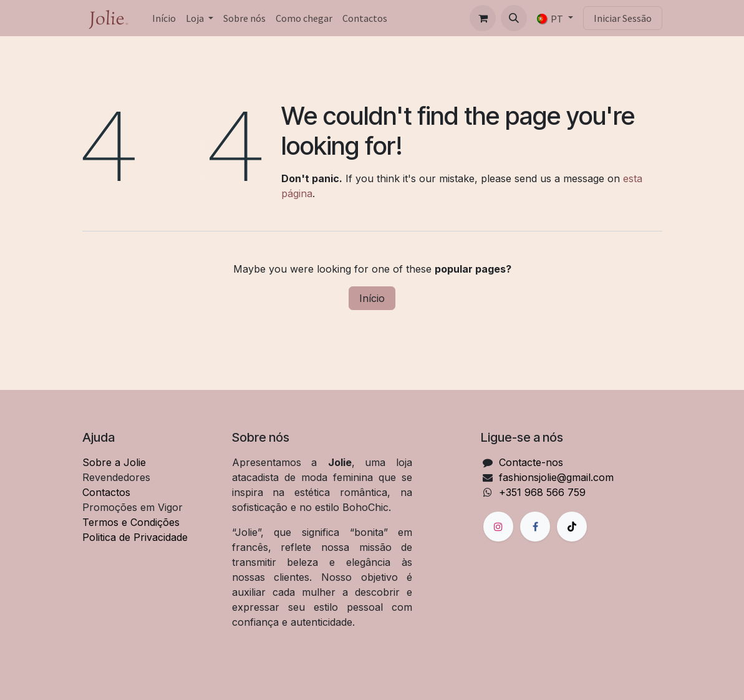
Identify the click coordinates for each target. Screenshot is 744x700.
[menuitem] (164, 18)
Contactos (106, 492)
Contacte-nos (531, 462)
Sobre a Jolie (114, 462)
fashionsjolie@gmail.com (556, 477)
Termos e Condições (131, 522)
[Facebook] (535, 527)
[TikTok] (572, 527)
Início (372, 298)
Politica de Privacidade (135, 537)
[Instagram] (498, 527)
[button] (514, 18)
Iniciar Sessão (623, 18)
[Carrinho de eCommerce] (483, 18)
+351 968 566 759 (542, 492)
